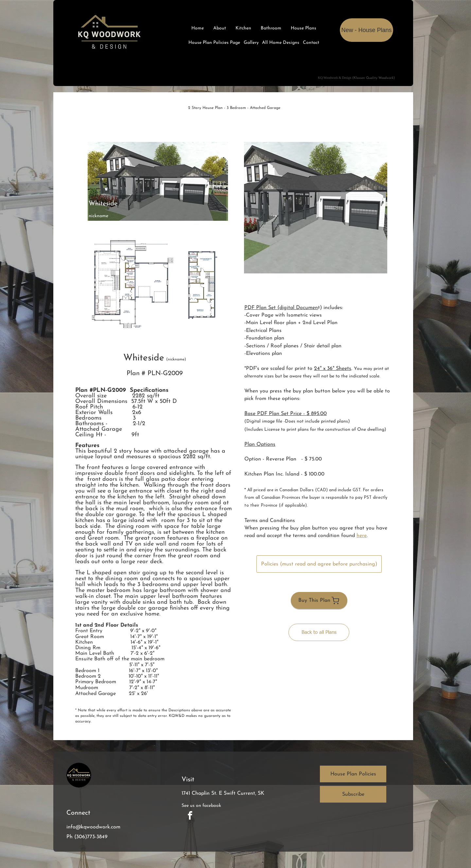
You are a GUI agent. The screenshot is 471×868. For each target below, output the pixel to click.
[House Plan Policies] (353, 774)
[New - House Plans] (366, 30)
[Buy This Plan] (319, 600)
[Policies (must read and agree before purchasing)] (319, 564)
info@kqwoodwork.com (93, 827)
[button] (316, 208)
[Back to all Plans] (319, 632)
